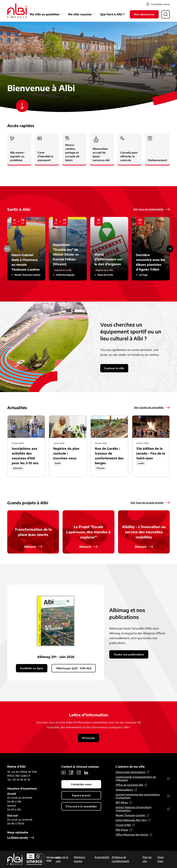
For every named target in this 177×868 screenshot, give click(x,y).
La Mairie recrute (18, 838)
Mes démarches (144, 14)
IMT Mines (122, 802)
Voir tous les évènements (148, 209)
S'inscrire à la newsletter (81, 806)
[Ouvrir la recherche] (166, 14)
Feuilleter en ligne (32, 668)
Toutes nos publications (129, 654)
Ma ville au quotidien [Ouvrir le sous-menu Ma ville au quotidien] (45, 14)
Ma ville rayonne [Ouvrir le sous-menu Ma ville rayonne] (80, 14)
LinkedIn (86, 772)
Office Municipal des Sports (132, 835)
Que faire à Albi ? (112, 14)
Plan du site (147, 859)
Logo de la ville (62, 859)
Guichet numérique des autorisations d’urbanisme (138, 796)
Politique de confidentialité (120, 859)
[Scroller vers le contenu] (22, 106)
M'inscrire (88, 738)
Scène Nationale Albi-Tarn (131, 820)
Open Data (161, 859)
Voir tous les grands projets (147, 503)
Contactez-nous (160, 4)
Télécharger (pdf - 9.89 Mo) (74, 668)
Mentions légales (80, 859)
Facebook (71, 772)
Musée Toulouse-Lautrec (130, 815)
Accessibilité (102, 857)
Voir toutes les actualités (149, 407)
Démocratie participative (130, 772)
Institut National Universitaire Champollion (134, 809)
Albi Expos (122, 830)
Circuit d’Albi (123, 825)
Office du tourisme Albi (129, 785)
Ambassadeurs (124, 790)
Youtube (63, 772)
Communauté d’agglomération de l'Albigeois (136, 778)
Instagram (79, 772)
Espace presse (81, 795)
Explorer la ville (114, 368)
